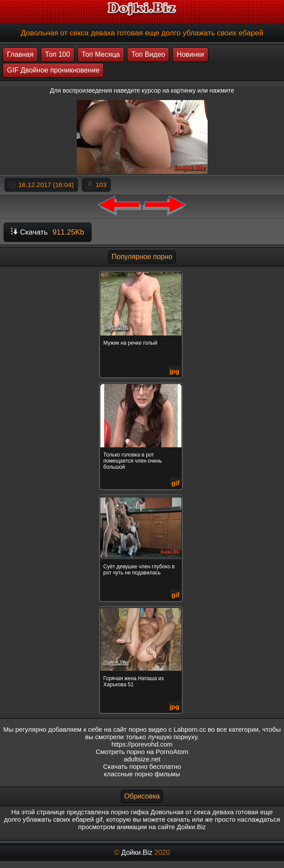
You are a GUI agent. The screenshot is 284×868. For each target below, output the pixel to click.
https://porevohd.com (142, 744)
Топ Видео (148, 54)
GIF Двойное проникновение (53, 70)
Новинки (190, 54)
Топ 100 (57, 54)
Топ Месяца (101, 54)
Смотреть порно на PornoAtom (142, 752)
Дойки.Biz (137, 852)
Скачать (48, 232)
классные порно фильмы (142, 774)
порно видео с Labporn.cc (167, 729)
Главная (20, 54)
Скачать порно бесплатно (142, 766)
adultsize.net (142, 759)
